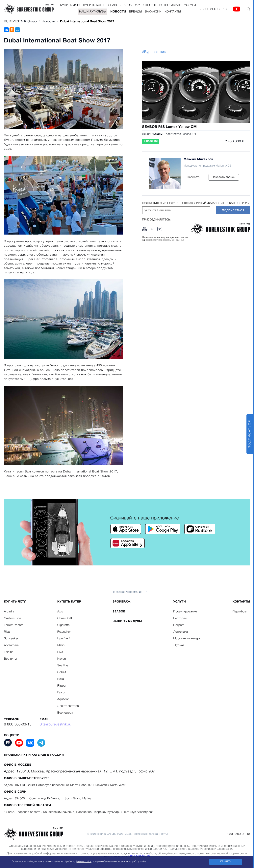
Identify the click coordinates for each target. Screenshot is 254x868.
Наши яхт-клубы (93, 12)
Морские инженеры (187, 639)
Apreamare (11, 645)
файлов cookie (83, 862)
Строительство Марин (162, 5)
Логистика (181, 632)
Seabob (114, 5)
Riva (7, 632)
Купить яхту (70, 5)
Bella (61, 679)
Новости (118, 12)
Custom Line (13, 618)
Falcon (62, 693)
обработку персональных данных (165, 240)
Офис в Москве (18, 765)
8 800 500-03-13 (18, 725)
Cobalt (62, 672)
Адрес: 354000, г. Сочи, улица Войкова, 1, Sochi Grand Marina (48, 799)
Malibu (62, 645)
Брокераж (132, 5)
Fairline (9, 652)
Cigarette (63, 625)
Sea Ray (63, 666)
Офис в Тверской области (27, 805)
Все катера (65, 713)
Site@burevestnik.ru (55, 725)
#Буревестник (154, 52)
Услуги (190, 5)
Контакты (173, 12)
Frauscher (64, 632)
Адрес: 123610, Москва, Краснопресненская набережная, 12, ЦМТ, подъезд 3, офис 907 (79, 772)
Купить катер (94, 5)
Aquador (63, 699)
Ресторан (180, 618)
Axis (60, 612)
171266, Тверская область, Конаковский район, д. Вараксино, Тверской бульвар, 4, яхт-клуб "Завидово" (78, 812)
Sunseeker (11, 639)
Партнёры (240, 612)
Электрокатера (68, 706)
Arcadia (9, 612)
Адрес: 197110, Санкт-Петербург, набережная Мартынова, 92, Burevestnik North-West (65, 785)
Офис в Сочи (15, 792)
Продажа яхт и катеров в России (34, 755)
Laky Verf (63, 639)
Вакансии (153, 12)
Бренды (135, 12)
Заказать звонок (224, 177)
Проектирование (185, 612)
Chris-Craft (65, 618)
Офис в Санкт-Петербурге (27, 778)
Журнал (179, 645)
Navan (62, 659)
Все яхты (10, 659)
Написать (194, 177)
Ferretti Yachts (14, 625)
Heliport (178, 625)
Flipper (62, 686)
